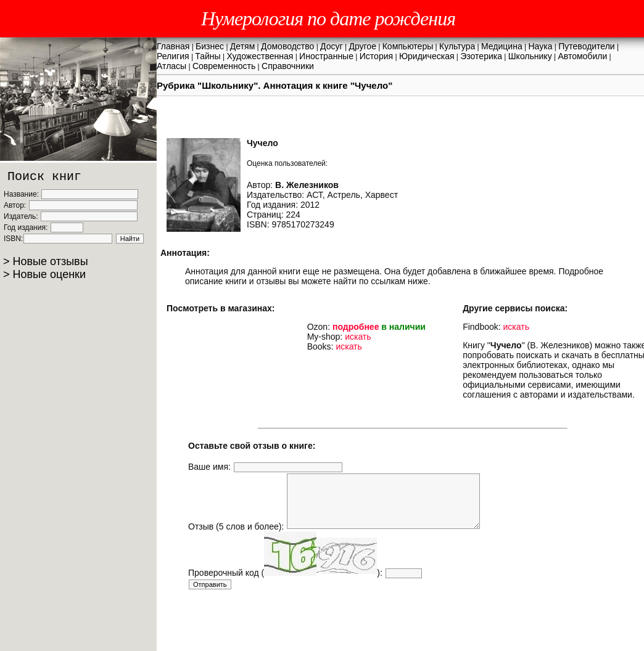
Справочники (288, 66)
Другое (362, 46)
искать (358, 337)
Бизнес (210, 46)
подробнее (356, 327)
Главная (173, 46)
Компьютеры (408, 46)
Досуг (332, 46)
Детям (242, 46)
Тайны (208, 56)
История (376, 56)
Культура (457, 46)
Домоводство (287, 46)
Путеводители (586, 46)
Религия (173, 56)
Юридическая (427, 56)
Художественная (260, 56)
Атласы (171, 66)
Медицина (502, 46)
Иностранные (326, 56)
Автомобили (582, 56)
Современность (224, 66)
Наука (541, 46)
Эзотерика (481, 56)
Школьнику (530, 56)
